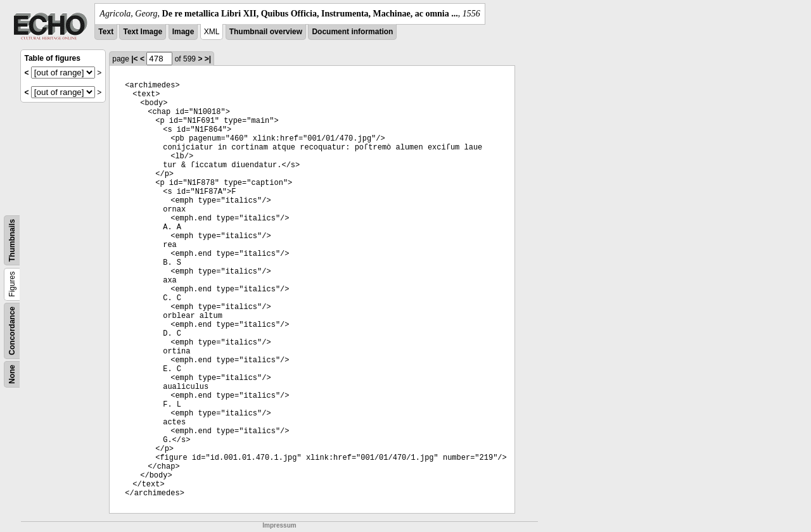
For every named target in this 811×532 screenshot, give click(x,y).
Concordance (12, 331)
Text (106, 32)
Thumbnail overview (266, 32)
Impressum (279, 525)
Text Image (143, 32)
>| (208, 59)
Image (183, 32)
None (12, 374)
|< (134, 59)
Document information (352, 32)
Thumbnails (12, 240)
